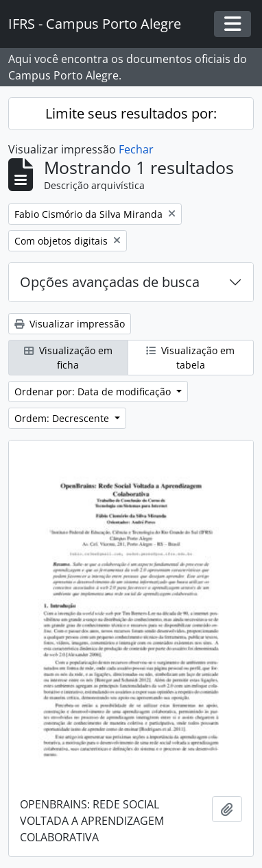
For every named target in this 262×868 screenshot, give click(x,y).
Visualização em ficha (68, 358)
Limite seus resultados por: (131, 113)
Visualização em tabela (190, 358)
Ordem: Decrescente (63, 418)
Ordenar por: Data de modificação (94, 392)
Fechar (136, 149)
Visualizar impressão (70, 324)
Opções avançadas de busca (110, 282)
